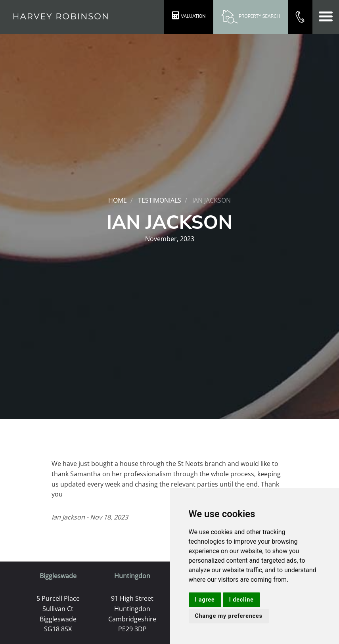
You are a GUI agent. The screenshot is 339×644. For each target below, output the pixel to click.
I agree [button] (205, 600)
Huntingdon (132, 576)
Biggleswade (58, 576)
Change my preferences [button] (229, 616)
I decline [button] (241, 600)
